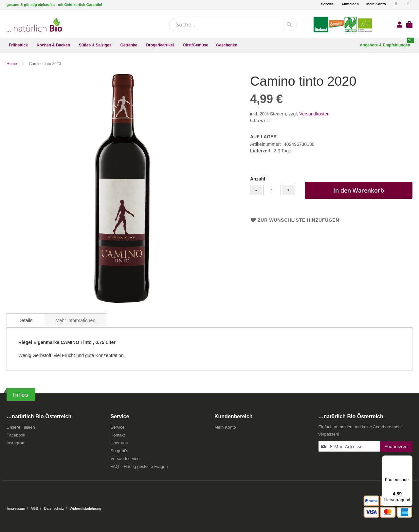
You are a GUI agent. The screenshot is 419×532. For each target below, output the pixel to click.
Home (12, 64)
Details (25, 320)
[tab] (25, 320)
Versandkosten (314, 114)
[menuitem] (19, 45)
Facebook (16, 435)
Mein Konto (376, 4)
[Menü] (409, 459)
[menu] (209, 45)
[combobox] (233, 25)
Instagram (16, 443)
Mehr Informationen (75, 320)
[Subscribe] (396, 446)
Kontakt (118, 435)
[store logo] (34, 25)
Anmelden (350, 4)
